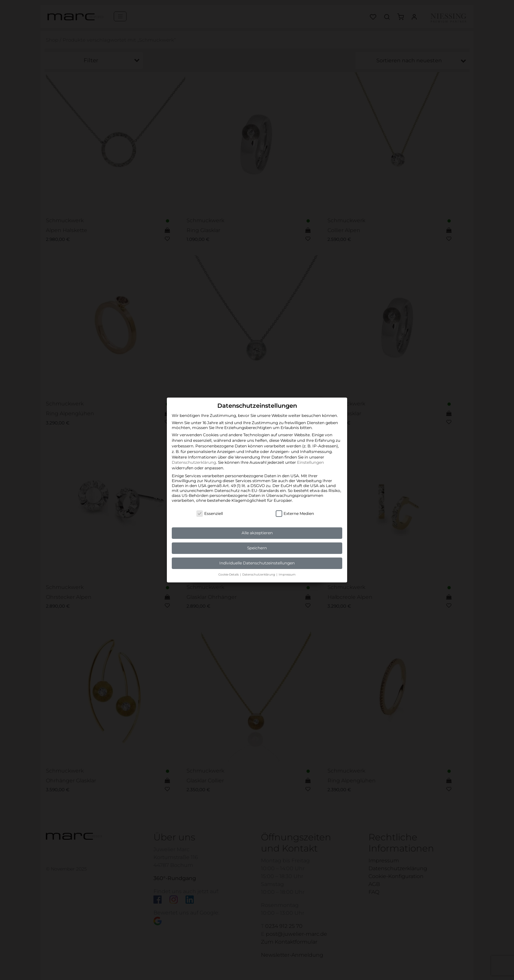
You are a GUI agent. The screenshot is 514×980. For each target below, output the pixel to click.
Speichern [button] (257, 548)
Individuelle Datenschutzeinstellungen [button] (257, 563)
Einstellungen (310, 462)
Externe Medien (295, 513)
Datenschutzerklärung (194, 462)
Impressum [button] (287, 574)
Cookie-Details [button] (229, 574)
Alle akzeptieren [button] (257, 533)
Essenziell (210, 513)
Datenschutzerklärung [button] (259, 574)
